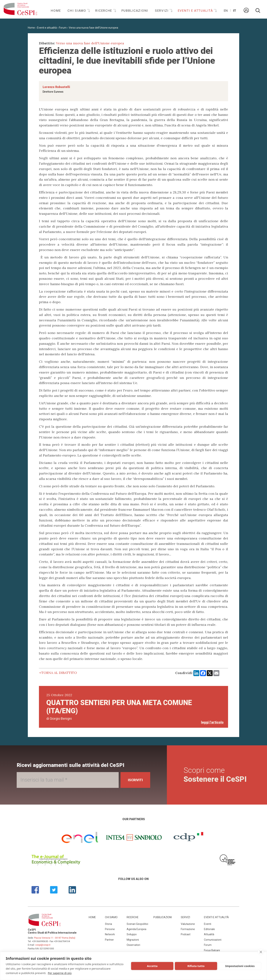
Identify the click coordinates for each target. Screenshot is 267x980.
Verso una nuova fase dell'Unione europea (93, 28)
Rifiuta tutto (196, 966)
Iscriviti (135, 780)
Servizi (162, 11)
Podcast (186, 934)
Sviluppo (132, 934)
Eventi (208, 924)
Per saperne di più (60, 973)
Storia (108, 924)
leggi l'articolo (212, 722)
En (226, 11)
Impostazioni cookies (240, 966)
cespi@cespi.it (43, 945)
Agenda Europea (136, 929)
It (235, 11)
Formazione (188, 929)
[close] (261, 952)
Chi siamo (77, 11)
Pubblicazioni (135, 11)
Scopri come (215, 775)
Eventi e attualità (196, 11)
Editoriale (209, 929)
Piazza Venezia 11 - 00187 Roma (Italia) (55, 938)
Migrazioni (133, 940)
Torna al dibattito (59, 673)
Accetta (152, 966)
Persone (110, 929)
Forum (63, 28)
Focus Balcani (212, 950)
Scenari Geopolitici (137, 924)
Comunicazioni (213, 940)
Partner (109, 940)
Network (110, 934)
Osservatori (133, 945)
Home (56, 11)
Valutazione (188, 924)
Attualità (209, 934)
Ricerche (104, 11)
